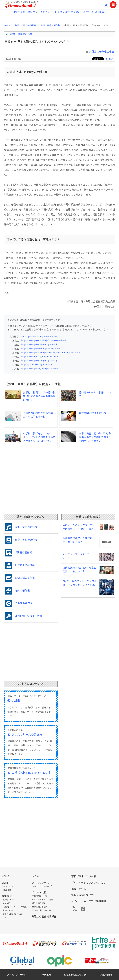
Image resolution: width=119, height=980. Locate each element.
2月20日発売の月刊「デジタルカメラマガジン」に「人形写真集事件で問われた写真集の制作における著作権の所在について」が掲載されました (80, 583)
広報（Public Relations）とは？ (31, 773)
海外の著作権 (22, 591)
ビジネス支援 (39, 892)
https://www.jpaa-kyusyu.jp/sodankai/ (40, 369)
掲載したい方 (79, 889)
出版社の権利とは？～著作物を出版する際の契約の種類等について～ (39, 396)
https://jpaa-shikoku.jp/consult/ (37, 365)
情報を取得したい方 (82, 895)
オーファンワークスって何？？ (76, 556)
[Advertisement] (59, 475)
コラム (35, 876)
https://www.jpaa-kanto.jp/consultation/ (41, 349)
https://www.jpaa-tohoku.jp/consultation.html (44, 340)
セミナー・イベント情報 (42, 900)
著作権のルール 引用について (95, 394)
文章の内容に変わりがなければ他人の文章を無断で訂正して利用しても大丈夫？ (95, 437)
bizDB (16, 701)
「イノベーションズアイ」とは (89, 883)
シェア (110, 59)
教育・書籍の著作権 (50, 25)
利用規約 (46, 975)
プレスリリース (40, 883)
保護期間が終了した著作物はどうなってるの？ (79, 540)
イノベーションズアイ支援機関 (89, 901)
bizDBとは (7, 890)
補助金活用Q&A (39, 903)
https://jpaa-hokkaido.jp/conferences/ (40, 337)
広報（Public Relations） (13, 914)
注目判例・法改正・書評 (29, 616)
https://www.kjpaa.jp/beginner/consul (40, 357)
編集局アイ (8, 896)
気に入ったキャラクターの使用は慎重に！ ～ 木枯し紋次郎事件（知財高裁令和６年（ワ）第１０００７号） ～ (79, 527)
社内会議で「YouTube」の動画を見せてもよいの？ (80, 570)
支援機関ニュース (40, 896)
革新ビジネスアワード (84, 876)
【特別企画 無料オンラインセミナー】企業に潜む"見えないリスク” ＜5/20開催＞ (60, 12)
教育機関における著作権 (93, 413)
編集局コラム (8, 910)
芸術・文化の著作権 (26, 527)
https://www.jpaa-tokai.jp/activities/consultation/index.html (51, 353)
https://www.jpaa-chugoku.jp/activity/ (40, 360)
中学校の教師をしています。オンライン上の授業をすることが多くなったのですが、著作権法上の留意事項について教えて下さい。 (39, 438)
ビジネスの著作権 (25, 565)
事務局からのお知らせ (75, 975)
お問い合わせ (106, 975)
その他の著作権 (24, 603)
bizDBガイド (8, 886)
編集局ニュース (9, 900)
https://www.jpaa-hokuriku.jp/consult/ (40, 344)
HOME (5, 876)
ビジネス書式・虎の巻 (42, 910)
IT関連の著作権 (23, 553)
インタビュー (8, 903)
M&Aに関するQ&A (40, 907)
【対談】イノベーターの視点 (15, 907)
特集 (4, 918)
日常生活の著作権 (25, 578)
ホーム (7, 25)
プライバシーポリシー (18, 975)
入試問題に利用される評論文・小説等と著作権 (38, 415)
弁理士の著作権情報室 (25, 25)
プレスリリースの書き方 (27, 735)
